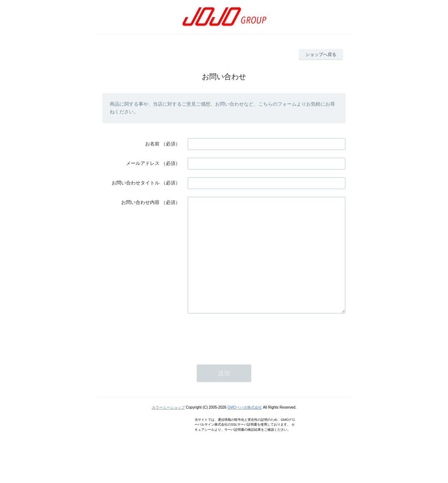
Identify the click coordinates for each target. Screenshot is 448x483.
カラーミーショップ (168, 429)
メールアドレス (143, 163)
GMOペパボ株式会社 (245, 429)
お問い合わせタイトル (136, 183)
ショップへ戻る (321, 54)
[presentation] (244, 357)
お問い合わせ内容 (140, 202)
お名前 (152, 144)
